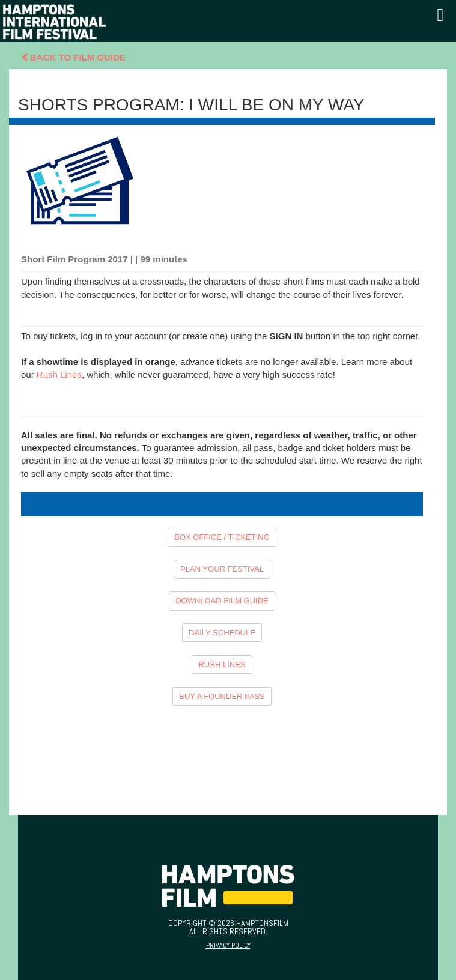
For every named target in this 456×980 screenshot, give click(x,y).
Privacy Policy (228, 945)
